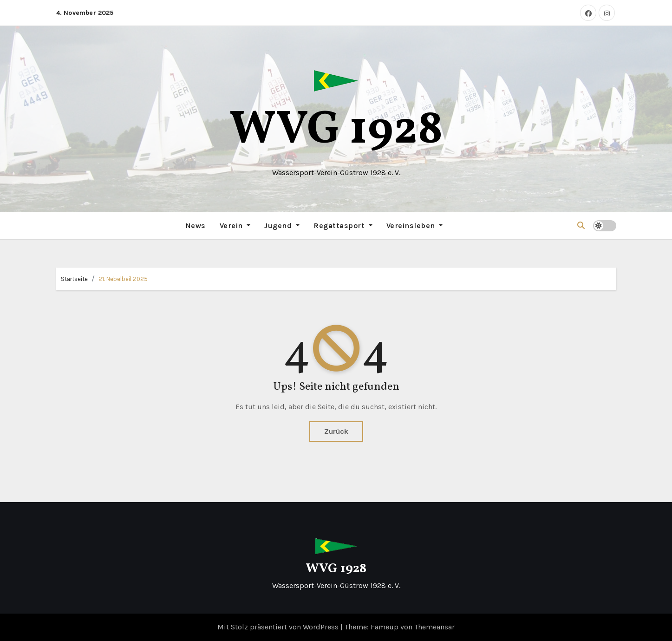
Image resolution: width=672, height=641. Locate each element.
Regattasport (343, 226)
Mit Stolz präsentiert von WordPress (279, 627)
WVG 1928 (336, 131)
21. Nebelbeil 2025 (123, 279)
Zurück (336, 431)
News (196, 226)
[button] (581, 226)
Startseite (74, 279)
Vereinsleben (415, 226)
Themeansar (434, 627)
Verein (235, 226)
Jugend (282, 226)
